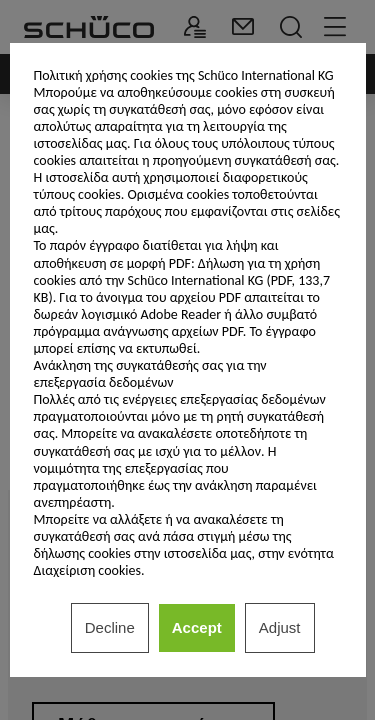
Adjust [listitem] (280, 627)
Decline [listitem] (110, 627)
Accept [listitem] (197, 627)
